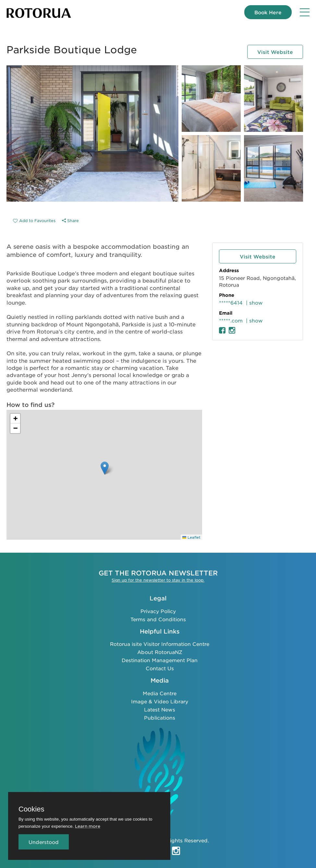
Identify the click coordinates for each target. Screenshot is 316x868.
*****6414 (231, 302)
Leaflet (191, 537)
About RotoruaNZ (160, 652)
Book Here (268, 12)
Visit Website (275, 52)
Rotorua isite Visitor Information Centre (160, 644)
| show (254, 302)
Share (70, 220)
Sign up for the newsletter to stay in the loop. (158, 580)
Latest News (160, 709)
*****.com (231, 320)
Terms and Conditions (158, 619)
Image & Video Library (160, 701)
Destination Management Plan (160, 660)
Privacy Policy (158, 611)
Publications (160, 717)
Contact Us (160, 668)
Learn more (88, 826)
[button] (105, 468)
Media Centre (160, 693)
